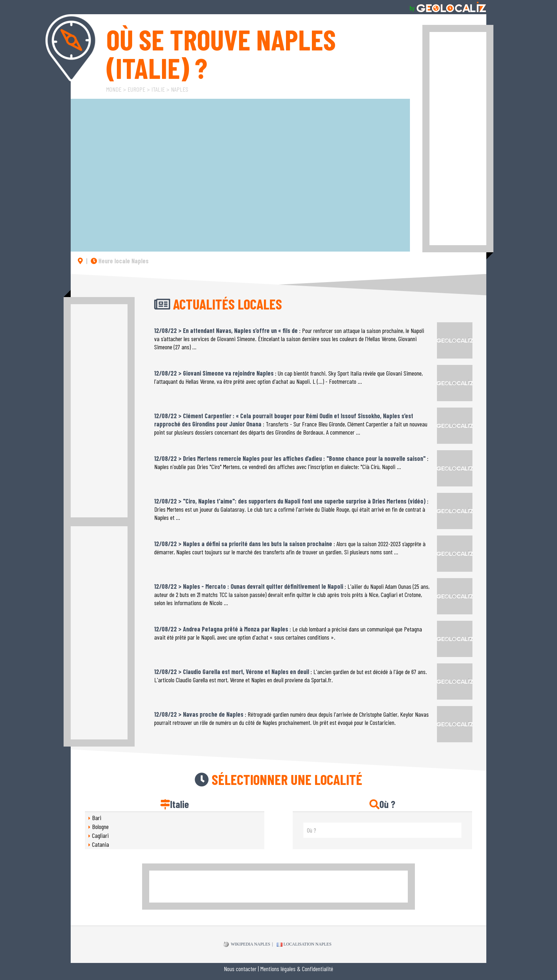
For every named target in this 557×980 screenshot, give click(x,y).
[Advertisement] (458, 139)
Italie (158, 89)
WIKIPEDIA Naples (247, 944)
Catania (101, 844)
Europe (136, 89)
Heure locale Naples (120, 261)
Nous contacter (240, 969)
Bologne (100, 826)
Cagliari (100, 835)
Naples (180, 89)
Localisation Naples (304, 944)
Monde (114, 89)
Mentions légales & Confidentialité (297, 969)
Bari (97, 818)
